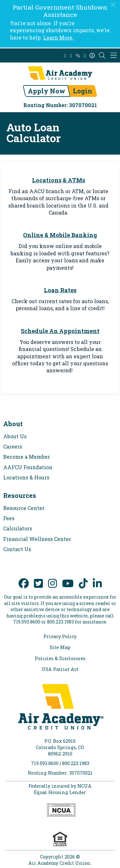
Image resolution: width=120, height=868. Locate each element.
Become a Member (27, 457)
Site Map (60, 647)
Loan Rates (60, 290)
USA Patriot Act (60, 669)
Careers (13, 446)
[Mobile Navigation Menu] (114, 55)
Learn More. (58, 37)
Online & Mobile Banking (60, 235)
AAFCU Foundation (28, 467)
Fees (9, 518)
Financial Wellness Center (37, 539)
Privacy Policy (60, 637)
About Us (15, 436)
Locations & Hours (26, 477)
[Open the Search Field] (102, 55)
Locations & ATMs (59, 180)
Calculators (18, 528)
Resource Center (24, 508)
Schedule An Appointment (60, 331)
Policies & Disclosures (60, 659)
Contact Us (17, 549)
